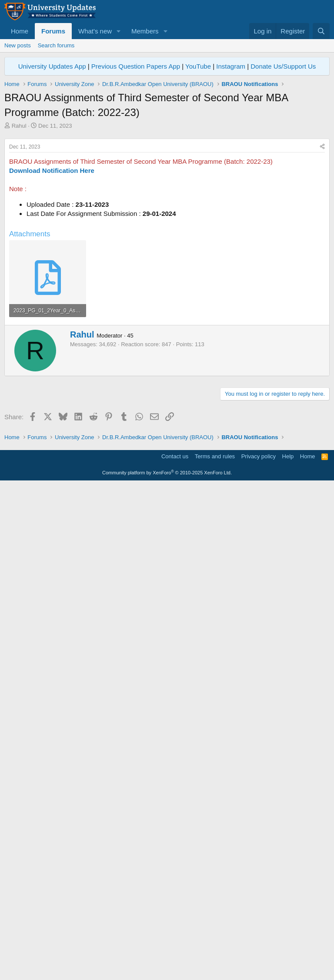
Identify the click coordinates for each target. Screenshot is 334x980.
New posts (18, 45)
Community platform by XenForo (167, 968)
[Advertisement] (167, 195)
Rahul (19, 126)
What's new (95, 31)
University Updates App (52, 66)
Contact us (175, 952)
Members (145, 31)
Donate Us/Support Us (283, 66)
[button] (119, 31)
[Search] (321, 31)
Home (20, 31)
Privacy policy (259, 952)
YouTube (198, 66)
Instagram (231, 66)
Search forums (56, 45)
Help (288, 952)
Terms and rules (215, 952)
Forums (53, 31)
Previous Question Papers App (136, 66)
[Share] (322, 269)
